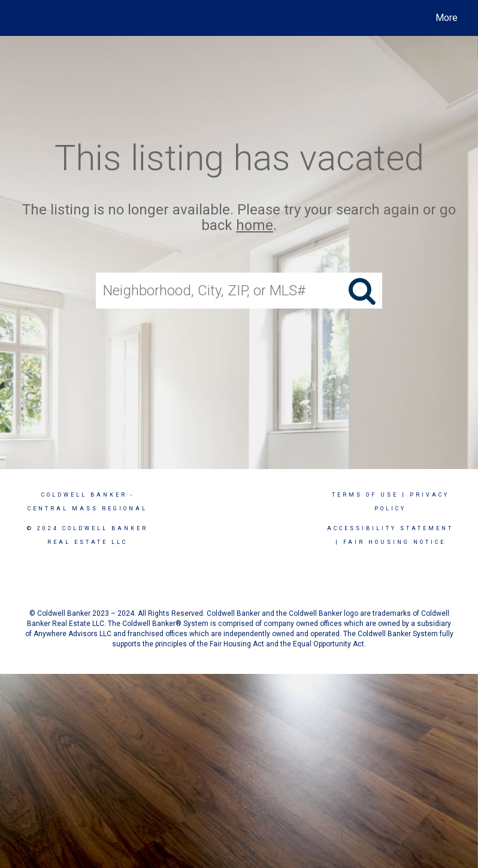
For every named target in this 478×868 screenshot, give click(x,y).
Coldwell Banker (84, 495)
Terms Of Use (365, 495)
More (447, 18)
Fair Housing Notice (394, 542)
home (255, 226)
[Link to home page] (21, 18)
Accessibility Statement (390, 528)
